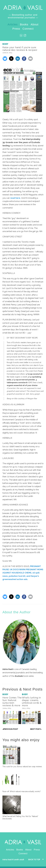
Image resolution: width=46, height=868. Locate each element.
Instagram (25, 35)
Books (24, 24)
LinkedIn (21, 35)
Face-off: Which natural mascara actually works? (22, 791)
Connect (28, 29)
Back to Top (34, 860)
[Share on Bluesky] (5, 60)
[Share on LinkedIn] (18, 60)
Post (10, 729)
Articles (13, 24)
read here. (15, 198)
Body (5, 44)
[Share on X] (11, 60)
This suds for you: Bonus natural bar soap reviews (22, 767)
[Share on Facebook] (24, 60)
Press (16, 29)
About (35, 24)
